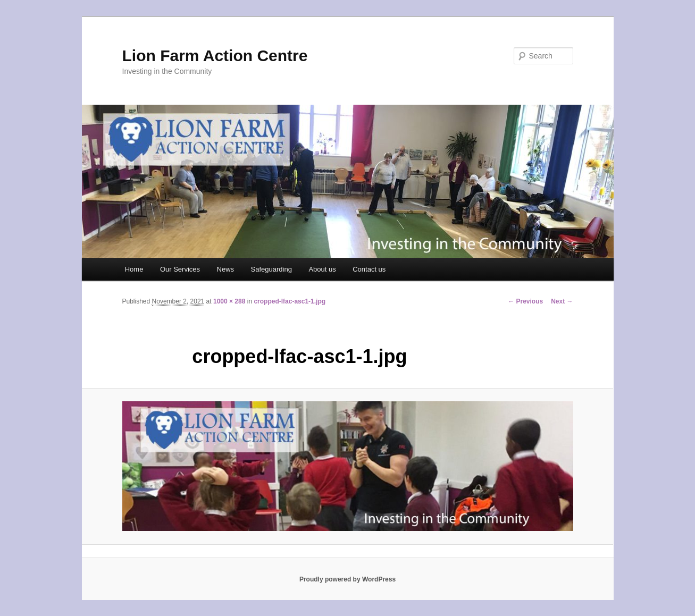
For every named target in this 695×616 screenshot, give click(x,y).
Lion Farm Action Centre (215, 56)
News (226, 269)
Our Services (180, 269)
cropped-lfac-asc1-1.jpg (290, 301)
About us (322, 269)
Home (134, 269)
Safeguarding (271, 269)
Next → (562, 301)
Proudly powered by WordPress (347, 579)
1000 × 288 (229, 301)
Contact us (369, 269)
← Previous (525, 301)
